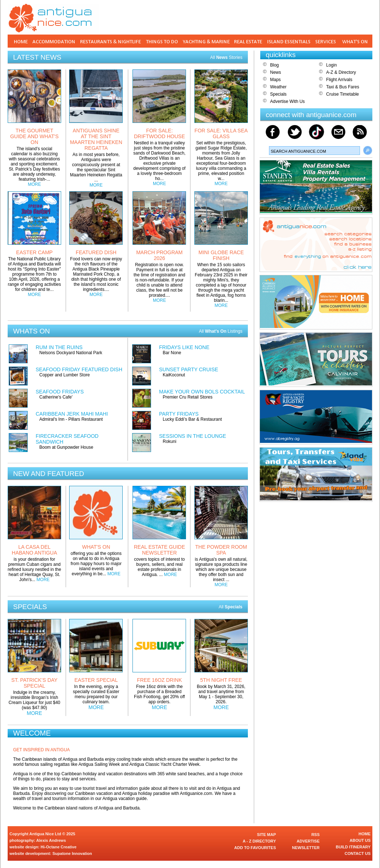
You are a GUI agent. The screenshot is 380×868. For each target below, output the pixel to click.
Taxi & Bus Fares (343, 87)
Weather (278, 87)
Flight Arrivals (339, 80)
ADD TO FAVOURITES (255, 848)
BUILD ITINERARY (353, 847)
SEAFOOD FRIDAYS (60, 392)
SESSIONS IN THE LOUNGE (193, 436)
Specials (278, 94)
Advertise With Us (287, 101)
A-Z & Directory (341, 72)
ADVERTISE (308, 841)
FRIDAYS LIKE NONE (184, 347)
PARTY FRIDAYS (179, 414)
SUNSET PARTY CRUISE (189, 369)
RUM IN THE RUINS (59, 347)
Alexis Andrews (51, 840)
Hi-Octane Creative (59, 847)
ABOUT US (360, 840)
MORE (35, 184)
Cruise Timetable (343, 94)
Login (331, 65)
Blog (274, 65)
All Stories (226, 57)
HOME (365, 834)
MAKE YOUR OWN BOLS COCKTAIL (202, 392)
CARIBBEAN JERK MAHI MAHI (72, 414)
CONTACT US (358, 853)
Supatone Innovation (72, 853)
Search (368, 151)
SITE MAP (266, 835)
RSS (315, 835)
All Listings (221, 331)
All (231, 607)
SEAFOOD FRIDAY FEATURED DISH (79, 369)
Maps (275, 80)
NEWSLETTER (306, 848)
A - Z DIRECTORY (259, 841)
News (276, 72)
